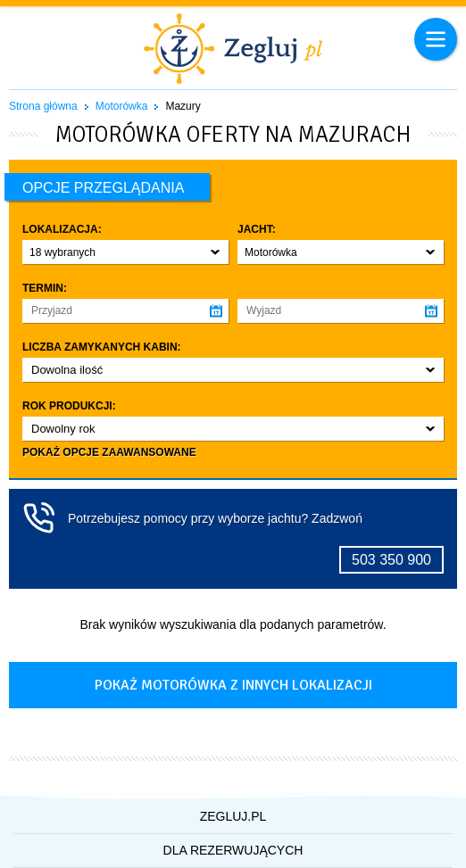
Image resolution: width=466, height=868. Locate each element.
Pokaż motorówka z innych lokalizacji (233, 685)
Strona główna (43, 106)
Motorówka (122, 106)
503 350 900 (391, 560)
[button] (125, 252)
